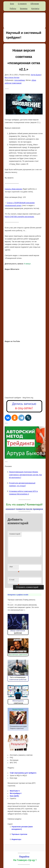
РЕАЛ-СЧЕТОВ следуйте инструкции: (19, 217)
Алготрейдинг (20, 80)
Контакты (35, 9)
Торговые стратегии (19, 834)
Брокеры (24, 9)
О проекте (22, 4)
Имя (14, 567)
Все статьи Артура (12, 77)
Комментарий (15, 534)
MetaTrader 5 (15, 791)
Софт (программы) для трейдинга (23, 773)
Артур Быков (36, 75)
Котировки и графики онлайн (18, 595)
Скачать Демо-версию (13, 189)
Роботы (13, 9)
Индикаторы (16, 839)
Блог (12, 4)
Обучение (35, 4)
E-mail (14, 580)
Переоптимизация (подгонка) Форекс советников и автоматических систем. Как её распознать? (25, 475)
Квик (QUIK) (14, 796)
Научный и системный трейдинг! (24, 35)
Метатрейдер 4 (16, 793)
